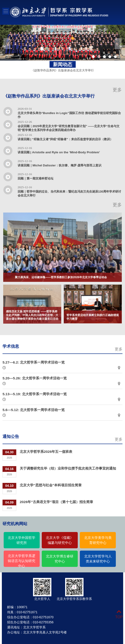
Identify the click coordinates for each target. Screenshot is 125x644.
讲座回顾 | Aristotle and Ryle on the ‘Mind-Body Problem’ (59, 152)
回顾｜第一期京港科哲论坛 (36, 178)
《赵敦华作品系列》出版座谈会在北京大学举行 (62, 70)
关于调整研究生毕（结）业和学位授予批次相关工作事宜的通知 (68, 468)
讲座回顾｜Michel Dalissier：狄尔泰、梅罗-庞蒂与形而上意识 (60, 165)
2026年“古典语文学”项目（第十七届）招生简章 (56, 502)
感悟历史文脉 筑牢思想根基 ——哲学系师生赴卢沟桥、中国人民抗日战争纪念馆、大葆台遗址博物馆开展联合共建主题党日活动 (32, 315)
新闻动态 (63, 64)
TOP (119, 614)
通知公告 (11, 437)
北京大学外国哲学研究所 (22, 540)
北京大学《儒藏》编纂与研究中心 (60, 540)
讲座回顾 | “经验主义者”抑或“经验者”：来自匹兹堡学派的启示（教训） (65, 139)
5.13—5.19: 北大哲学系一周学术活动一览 (35, 394)
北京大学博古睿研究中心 (60, 559)
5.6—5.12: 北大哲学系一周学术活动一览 (34, 410)
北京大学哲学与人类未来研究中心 (98, 559)
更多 (117, 90)
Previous (7, 44)
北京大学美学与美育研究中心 (98, 540)
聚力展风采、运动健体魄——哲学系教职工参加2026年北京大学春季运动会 (61, 277)
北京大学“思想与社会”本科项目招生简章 (51, 485)
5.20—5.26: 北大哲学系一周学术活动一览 (35, 378)
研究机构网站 (15, 524)
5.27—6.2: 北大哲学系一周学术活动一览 (34, 362)
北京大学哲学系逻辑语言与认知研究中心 (22, 561)
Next (118, 44)
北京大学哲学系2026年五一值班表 (46, 452)
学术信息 (11, 346)
